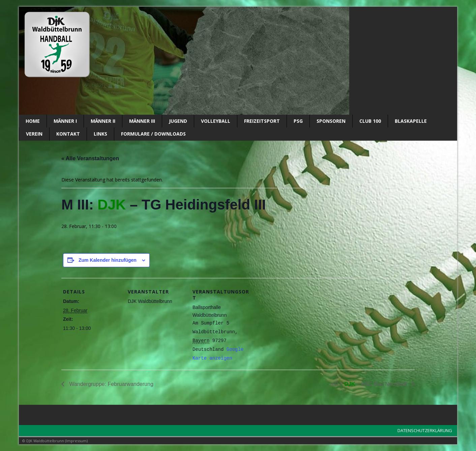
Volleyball (216, 121)
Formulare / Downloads (153, 134)
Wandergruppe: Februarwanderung (111, 384)
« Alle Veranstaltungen (90, 158)
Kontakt (68, 134)
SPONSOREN (331, 121)
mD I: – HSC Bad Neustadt (369, 384)
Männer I (65, 121)
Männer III (142, 121)
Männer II (103, 121)
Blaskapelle (411, 121)
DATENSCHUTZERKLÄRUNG (425, 430)
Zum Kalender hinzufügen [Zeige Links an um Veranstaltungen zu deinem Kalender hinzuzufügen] (108, 260)
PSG (298, 121)
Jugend (178, 121)
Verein (34, 134)
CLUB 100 (370, 121)
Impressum (76, 441)
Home (33, 121)
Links (100, 134)
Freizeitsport (262, 121)
